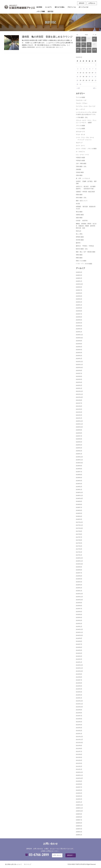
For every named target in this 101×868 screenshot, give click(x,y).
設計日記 (50, 11)
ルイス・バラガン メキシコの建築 (86, 149)
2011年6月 (79, 754)
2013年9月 (79, 674)
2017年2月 (79, 552)
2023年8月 (79, 344)
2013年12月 (79, 665)
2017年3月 (79, 549)
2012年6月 (79, 719)
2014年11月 (79, 632)
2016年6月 (79, 576)
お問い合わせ (57, 855)
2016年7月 (79, 573)
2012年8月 (79, 713)
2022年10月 (79, 368)
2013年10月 (79, 671)
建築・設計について (58, 47)
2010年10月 (79, 778)
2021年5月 (79, 409)
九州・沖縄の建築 (47, 47)
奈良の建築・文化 (81, 198)
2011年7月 (79, 751)
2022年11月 (79, 365)
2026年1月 (79, 281)
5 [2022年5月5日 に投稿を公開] (87, 69)
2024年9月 (79, 308)
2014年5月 (79, 650)
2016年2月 (79, 588)
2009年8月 (79, 817)
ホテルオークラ (80, 132)
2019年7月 (79, 472)
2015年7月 (79, 609)
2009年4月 (79, 829)
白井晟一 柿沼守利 (82, 221)
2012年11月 (79, 704)
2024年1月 (79, 332)
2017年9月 (79, 531)
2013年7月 (79, 680)
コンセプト (48, 7)
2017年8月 (79, 534)
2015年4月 (79, 617)
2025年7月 (79, 290)
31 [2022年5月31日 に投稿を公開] (80, 84)
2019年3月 (79, 484)
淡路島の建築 (80, 215)
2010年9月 (79, 781)
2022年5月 (79, 379)
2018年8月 (79, 504)
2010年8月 (79, 784)
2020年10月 (79, 427)
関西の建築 (79, 258)
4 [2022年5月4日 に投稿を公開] (84, 69)
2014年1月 (79, 662)
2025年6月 (79, 293)
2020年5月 (79, 442)
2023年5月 (79, 347)
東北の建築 (79, 212)
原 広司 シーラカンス (83, 178)
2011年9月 (79, 746)
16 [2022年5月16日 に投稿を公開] (77, 77)
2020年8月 (79, 433)
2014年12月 (79, 629)
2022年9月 (79, 370)
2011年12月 (79, 737)
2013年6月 (79, 683)
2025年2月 (79, 302)
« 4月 (78, 88)
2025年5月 (79, 296)
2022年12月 (79, 362)
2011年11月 (79, 740)
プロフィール (72, 7)
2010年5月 (79, 790)
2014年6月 (79, 647)
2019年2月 (79, 487)
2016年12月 (79, 558)
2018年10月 (79, 498)
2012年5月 (79, 722)
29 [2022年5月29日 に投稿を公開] (95, 80)
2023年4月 (79, 350)
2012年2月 (79, 731)
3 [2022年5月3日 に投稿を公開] (81, 69)
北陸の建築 (79, 175)
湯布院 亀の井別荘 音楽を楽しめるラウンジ (47, 37)
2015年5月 (79, 615)
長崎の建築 (79, 255)
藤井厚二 (79, 243)
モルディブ (79, 143)
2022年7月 (79, 373)
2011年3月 (79, 763)
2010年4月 (79, 793)
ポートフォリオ (84, 7)
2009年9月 (79, 814)
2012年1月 (79, 734)
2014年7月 (79, 644)
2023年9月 (79, 341)
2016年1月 (79, 591)
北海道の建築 (80, 172)
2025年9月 (79, 287)
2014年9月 (79, 638)
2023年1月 (79, 359)
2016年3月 (79, 585)
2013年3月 (79, 692)
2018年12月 (79, 492)
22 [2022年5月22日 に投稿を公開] (95, 77)
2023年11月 (79, 335)
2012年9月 (79, 710)
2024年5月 (79, 320)
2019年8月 (79, 469)
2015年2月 (79, 624)
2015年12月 (79, 594)
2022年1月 (79, 388)
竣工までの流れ (60, 7)
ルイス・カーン (80, 146)
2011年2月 (79, 766)
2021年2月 (79, 415)
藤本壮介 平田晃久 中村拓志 (85, 246)
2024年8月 (79, 311)
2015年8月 (79, 606)
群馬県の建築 (80, 237)
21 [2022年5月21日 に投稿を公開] (92, 77)
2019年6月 (79, 475)
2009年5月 (79, 826)
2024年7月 (79, 314)
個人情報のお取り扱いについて (13, 864)
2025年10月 (79, 284)
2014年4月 (79, 653)
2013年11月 (79, 668)
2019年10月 (79, 463)
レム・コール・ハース (82, 155)
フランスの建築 (80, 126)
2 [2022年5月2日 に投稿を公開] (78, 69)
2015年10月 (79, 600)
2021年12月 (79, 391)
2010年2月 (79, 799)
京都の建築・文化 (81, 166)
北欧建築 (79, 169)
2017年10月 (79, 528)
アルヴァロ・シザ (81, 100)
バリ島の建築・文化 (82, 117)
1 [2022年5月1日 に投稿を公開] (96, 65)
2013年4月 (79, 689)
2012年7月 (79, 716)
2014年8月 (79, 641)
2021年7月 (79, 403)
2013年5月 (79, 686)
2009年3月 (79, 832)
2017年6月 (79, 540)
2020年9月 (79, 430)
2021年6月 (79, 406)
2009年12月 (79, 805)
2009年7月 (79, 820)
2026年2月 (79, 278)
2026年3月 (79, 275)
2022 (86, 35)
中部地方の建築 (80, 161)
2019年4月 (79, 481)
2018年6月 (79, 510)
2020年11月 (79, 424)
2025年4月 (79, 299)
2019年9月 (79, 466)
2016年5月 (79, 579)
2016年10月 (79, 564)
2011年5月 (79, 757)
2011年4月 (79, 760)
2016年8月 (79, 570)
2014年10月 (79, 635)
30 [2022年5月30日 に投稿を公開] (77, 84)
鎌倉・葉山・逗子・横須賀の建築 (86, 252)
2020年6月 (79, 439)
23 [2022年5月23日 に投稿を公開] (77, 80)
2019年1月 (79, 490)
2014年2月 (79, 659)
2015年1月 (79, 626)
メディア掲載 (41, 11)
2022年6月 (79, 376)
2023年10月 (79, 338)
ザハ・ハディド (80, 109)
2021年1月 (79, 418)
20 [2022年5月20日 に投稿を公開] (89, 77)
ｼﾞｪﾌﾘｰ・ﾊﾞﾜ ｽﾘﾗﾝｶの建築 (84, 264)
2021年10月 (79, 397)
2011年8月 (79, 748)
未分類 (78, 204)
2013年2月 (79, 695)
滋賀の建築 (79, 218)
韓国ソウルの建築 (81, 261)
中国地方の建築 (80, 158)
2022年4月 (79, 382)
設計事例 (39, 7)
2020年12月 (79, 421)
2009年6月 (79, 823)
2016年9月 (79, 567)
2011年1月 (79, 769)
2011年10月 (79, 743)
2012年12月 (79, 701)
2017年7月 (79, 537)
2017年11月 (79, 525)
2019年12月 (79, 457)
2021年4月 (79, 412)
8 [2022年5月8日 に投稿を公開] (96, 69)
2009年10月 (79, 811)
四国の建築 (79, 195)
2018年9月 (79, 501)
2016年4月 (79, 582)
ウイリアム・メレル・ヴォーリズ (86, 106)
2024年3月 (79, 326)
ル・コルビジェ (80, 152)
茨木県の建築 (80, 240)
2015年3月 (79, 620)
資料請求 (82, 3)
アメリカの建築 (80, 97)
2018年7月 (79, 507)
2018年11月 (79, 495)
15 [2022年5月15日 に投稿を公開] (95, 73)
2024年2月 (79, 329)
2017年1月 (79, 555)
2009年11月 (79, 808)
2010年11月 (79, 775)
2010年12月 (79, 772)
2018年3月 (79, 519)
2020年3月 (79, 448)
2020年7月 (79, 436)
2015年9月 (79, 603)
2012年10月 (79, 707)
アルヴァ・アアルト (82, 103)
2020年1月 (79, 454)
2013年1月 (79, 698)
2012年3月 (79, 728)
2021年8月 (79, 400)
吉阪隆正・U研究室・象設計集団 (85, 192)
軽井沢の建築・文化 (82, 249)
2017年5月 (79, 543)
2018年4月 (79, 516)
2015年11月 (79, 597)
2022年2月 (79, 385)
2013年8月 (79, 677)
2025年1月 (79, 305)
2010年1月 (79, 802)
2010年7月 (79, 787)
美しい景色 (79, 234)
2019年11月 (79, 460)
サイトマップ (28, 864)
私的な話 (79, 231)
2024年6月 (79, 317)
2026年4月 (79, 272)
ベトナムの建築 (80, 128)
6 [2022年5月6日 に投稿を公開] (90, 69)
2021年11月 (79, 394)
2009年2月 (79, 835)
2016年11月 (79, 561)
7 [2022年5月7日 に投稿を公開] (93, 69)
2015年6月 (79, 612)
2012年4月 (79, 725)
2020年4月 (79, 445)
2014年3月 (79, 656)
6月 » (95, 88)
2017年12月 (79, 522)
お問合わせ (92, 3)
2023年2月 (79, 356)
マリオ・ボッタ (80, 135)
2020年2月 (79, 451)
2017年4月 (79, 546)
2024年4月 (79, 323)
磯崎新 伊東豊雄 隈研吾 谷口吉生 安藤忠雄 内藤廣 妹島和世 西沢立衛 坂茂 (86, 226)
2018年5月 (79, 513)
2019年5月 (79, 478)
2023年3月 (79, 353)
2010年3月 (79, 796)
